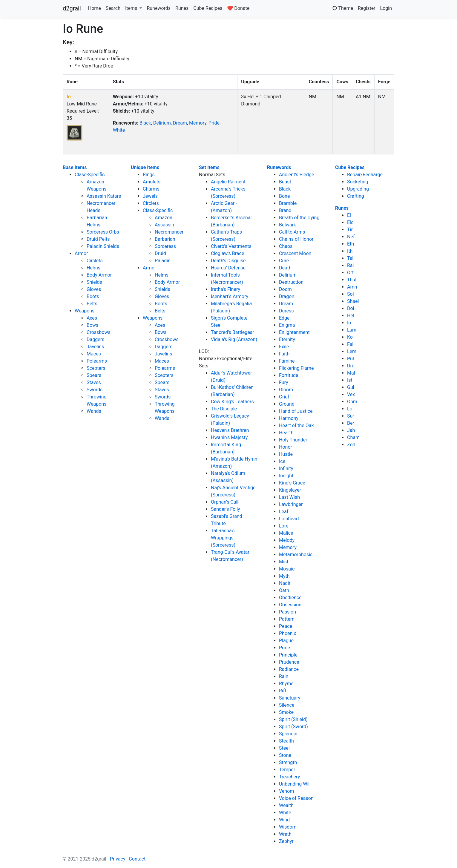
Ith (350, 251)
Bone (284, 196)
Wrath (285, 834)
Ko (350, 337)
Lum (352, 330)
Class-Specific (90, 175)
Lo (350, 409)
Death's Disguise (228, 261)
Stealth (286, 741)
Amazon (164, 218)
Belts (92, 304)
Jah (351, 430)
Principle (288, 655)
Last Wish (289, 497)
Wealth (286, 805)
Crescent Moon (295, 253)
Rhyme (286, 684)
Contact (137, 859)
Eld (350, 222)
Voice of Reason (296, 798)
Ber (351, 423)
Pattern (287, 619)
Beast (285, 182)
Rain (284, 676)
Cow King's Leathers (232, 402)
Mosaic (287, 569)
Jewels (150, 196)
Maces (94, 354)
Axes (92, 318)
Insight (286, 476)
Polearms (97, 361)
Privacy (118, 859)
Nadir (285, 583)
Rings (149, 175)
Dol (351, 308)
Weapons (85, 311)
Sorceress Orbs (103, 232)
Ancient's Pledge (296, 175)
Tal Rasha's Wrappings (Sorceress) (223, 538)
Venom (286, 791)
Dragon (287, 296)
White (119, 130)
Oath (284, 590)
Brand (285, 210)
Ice (282, 461)
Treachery (289, 777)
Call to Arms (292, 232)
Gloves (94, 289)
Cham (353, 437)
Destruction (291, 282)
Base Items (75, 167)
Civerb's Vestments (231, 246)
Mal (351, 373)
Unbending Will (295, 784)
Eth (351, 244)
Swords (95, 390)
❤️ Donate (238, 8)
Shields (94, 282)
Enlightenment (294, 332)
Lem (352, 351)
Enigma (287, 325)
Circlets (95, 261)
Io (69, 97)
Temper (287, 770)
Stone (285, 755)
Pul (351, 359)
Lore (284, 526)
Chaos (286, 246)
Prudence (289, 662)
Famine (287, 361)
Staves (94, 382)
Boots (93, 296)
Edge (284, 318)
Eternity (287, 339)
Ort (350, 273)
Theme (343, 8)
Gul (351, 387)
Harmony (289, 418)
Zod (351, 445)
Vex (351, 394)
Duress (286, 311)
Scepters (96, 368)
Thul (352, 280)
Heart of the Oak (296, 425)
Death (285, 268)
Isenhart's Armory (230, 296)
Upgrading (358, 189)
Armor (81, 253)
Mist (284, 562)
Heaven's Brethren (230, 430)
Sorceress (165, 246)
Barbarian (165, 239)
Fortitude (289, 375)
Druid (160, 253)
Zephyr (286, 841)
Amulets (152, 182)
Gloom (286, 390)
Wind (284, 820)
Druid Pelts (98, 239)
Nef (351, 237)
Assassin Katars (104, 196)
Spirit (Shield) (293, 719)
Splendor (288, 734)
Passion (287, 612)
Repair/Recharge (365, 175)
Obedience (290, 598)
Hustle (286, 454)
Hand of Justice (296, 411)
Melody (287, 540)
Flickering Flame (296, 368)
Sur (351, 416)
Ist (350, 380)
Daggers (95, 339)
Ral (350, 265)
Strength (288, 762)
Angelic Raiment (228, 182)
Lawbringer (291, 504)
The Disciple (224, 409)
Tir (350, 230)
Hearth (286, 433)
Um (351, 366)
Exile (284, 347)
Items (132, 8)
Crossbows (99, 332)
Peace (286, 626)
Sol (351, 294)
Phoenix (287, 633)
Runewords (159, 8)
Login (386, 8)
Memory (198, 123)
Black (145, 123)
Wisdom (288, 827)
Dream (180, 123)
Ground (287, 404)
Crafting (356, 196)
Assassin (164, 225)
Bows (92, 325)
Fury (284, 382)
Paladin (163, 261)
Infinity (286, 468)
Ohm (352, 402)
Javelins (95, 347)
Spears (94, 375)
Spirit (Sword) (293, 727)
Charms (151, 189)
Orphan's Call (225, 502)
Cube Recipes (208, 8)
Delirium (162, 123)
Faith (284, 354)
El (349, 215)
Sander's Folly (226, 509)
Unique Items (145, 167)
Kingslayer (290, 490)
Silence (287, 705)
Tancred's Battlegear (233, 332)
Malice (286, 533)
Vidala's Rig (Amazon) (234, 339)
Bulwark (287, 225)
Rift (283, 691)
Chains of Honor (296, 239)
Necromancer (169, 232)
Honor (286, 447)
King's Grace (292, 483)
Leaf (284, 512)
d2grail (72, 8)
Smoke (286, 712)
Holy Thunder (293, 440)
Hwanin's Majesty (229, 437)
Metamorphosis (296, 555)
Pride (214, 123)
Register (367, 8)
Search (113, 8)
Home (95, 8)
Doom (285, 289)
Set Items (209, 167)
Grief (284, 397)
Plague (286, 641)
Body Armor (99, 275)
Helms (93, 268)
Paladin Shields (103, 246)
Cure (284, 261)
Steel (284, 748)
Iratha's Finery (226, 289)
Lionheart (289, 519)
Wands (94, 411)
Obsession (290, 605)
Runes (182, 8)
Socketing (358, 182)
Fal (350, 344)
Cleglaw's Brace (227, 253)
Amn (352, 287)
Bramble (288, 203)
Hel (351, 316)
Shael (353, 301)
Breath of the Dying (299, 218)
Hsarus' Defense (228, 268)
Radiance (289, 669)
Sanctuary (290, 698)
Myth (284, 576)
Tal (350, 258)
